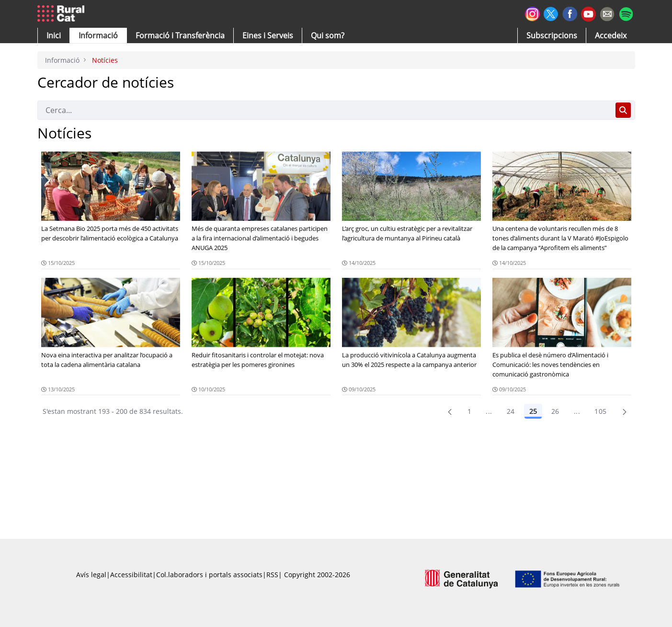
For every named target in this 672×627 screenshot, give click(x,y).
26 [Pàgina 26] (555, 411)
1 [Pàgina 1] (469, 411)
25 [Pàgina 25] (533, 411)
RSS (272, 575)
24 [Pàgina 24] (511, 411)
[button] (54, 35)
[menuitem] (180, 35)
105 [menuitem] (600, 411)
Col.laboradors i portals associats (209, 575)
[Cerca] (325, 110)
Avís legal (91, 575)
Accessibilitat (131, 575)
